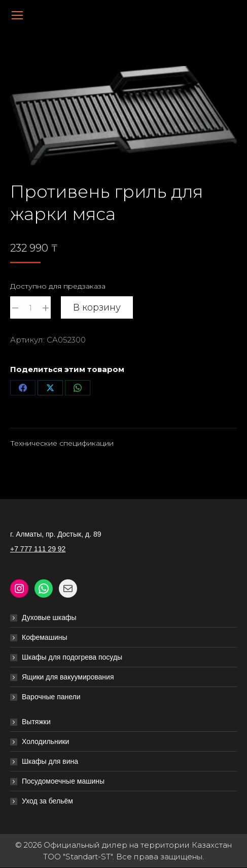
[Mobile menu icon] (17, 15)
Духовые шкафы (49, 617)
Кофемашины (45, 637)
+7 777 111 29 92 (38, 549)
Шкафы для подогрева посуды (72, 657)
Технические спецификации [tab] (62, 443)
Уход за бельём (47, 801)
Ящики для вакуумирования (68, 677)
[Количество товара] (30, 307)
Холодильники (45, 741)
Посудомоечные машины (63, 781)
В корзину (97, 307)
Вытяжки (36, 722)
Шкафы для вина (50, 761)
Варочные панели (51, 697)
